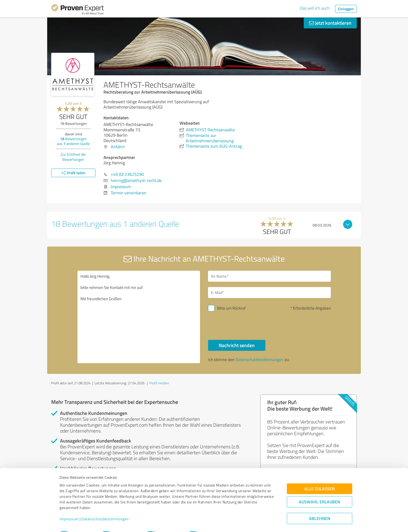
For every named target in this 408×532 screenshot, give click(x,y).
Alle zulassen (320, 477)
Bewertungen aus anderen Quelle (73, 141)
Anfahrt (118, 147)
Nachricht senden (237, 345)
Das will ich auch (315, 8)
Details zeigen (242, 522)
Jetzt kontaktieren (330, 23)
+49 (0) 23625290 (127, 174)
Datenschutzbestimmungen (105, 507)
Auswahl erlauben (320, 490)
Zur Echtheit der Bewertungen (73, 157)
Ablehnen (320, 506)
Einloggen (346, 9)
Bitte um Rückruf (231, 308)
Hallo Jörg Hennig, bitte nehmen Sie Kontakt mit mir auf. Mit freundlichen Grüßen (139, 317)
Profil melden (159, 383)
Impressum (69, 507)
